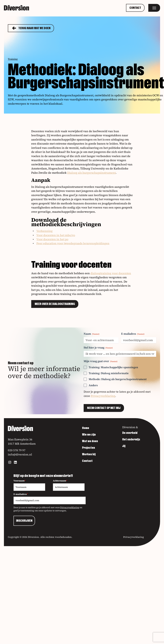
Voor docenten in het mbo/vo (56, 235)
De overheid (130, 433)
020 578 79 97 (17, 450)
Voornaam (19, 481)
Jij (124, 446)
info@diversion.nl (20, 454)
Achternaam (60, 481)
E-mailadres (133, 334)
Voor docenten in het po (52, 239)
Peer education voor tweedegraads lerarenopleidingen (73, 243)
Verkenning (44, 231)
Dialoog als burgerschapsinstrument (91, 173)
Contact (135, 8)
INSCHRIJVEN (24, 521)
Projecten (89, 448)
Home (86, 428)
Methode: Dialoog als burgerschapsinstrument (118, 379)
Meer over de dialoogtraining (55, 304)
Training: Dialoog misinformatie (109, 373)
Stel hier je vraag (98, 347)
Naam (91, 334)
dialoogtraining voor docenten (111, 273)
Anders (93, 385)
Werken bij (89, 454)
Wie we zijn (89, 435)
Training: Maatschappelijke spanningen (113, 367)
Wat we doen (90, 441)
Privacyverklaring (103, 396)
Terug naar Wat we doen (31, 28)
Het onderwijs (131, 439)
